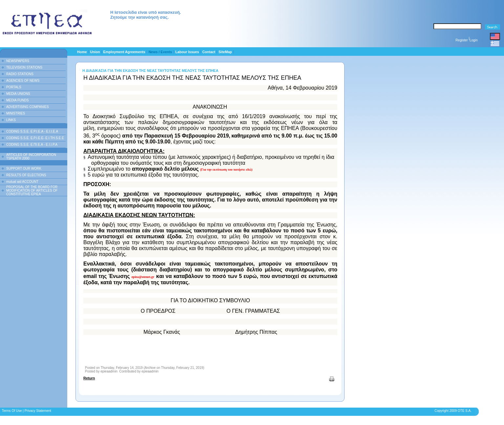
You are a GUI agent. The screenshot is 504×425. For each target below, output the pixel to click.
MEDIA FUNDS (17, 100)
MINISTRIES (16, 113)
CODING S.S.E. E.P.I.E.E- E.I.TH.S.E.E (35, 138)
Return (89, 378)
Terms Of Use (12, 411)
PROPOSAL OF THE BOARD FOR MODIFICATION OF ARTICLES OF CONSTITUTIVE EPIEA (32, 191)
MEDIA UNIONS (18, 94)
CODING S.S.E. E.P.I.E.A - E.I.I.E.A (32, 131)
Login (473, 40)
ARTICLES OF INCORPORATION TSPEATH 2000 (31, 157)
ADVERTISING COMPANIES (28, 107)
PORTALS (14, 87)
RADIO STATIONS (20, 74)
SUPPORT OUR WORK (24, 169)
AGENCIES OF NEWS (23, 81)
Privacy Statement (38, 411)
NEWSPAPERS (18, 61)
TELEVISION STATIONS (24, 67)
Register (462, 40)
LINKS (11, 120)
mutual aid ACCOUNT (22, 182)
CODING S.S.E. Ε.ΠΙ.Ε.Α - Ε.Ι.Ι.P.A (32, 145)
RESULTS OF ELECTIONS (26, 175)
